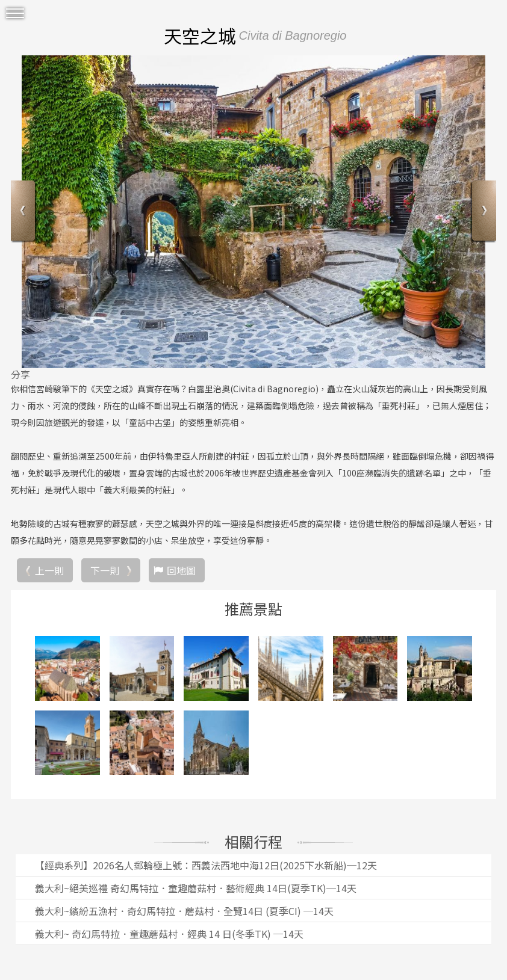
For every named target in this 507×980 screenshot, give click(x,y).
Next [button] (483, 212)
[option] (253, 212)
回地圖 (181, 570)
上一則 (49, 570)
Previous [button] (24, 212)
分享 (20, 374)
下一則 (105, 570)
